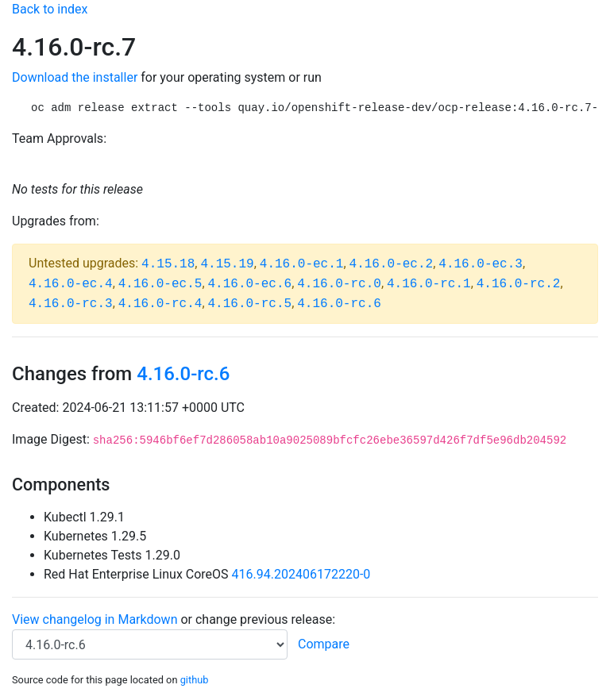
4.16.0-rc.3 (71, 304)
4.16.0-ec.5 (160, 284)
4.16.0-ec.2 (392, 264)
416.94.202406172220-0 (301, 574)
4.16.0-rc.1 (429, 284)
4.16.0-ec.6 (250, 284)
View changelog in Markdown (95, 619)
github (195, 680)
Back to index (50, 9)
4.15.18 (168, 264)
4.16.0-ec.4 (71, 284)
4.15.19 (227, 264)
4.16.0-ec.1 (302, 264)
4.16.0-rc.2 (519, 284)
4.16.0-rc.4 (160, 304)
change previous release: (267, 619)
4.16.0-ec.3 (481, 264)
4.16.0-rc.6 (339, 304)
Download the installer (75, 77)
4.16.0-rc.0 (339, 284)
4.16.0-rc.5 (250, 304)
